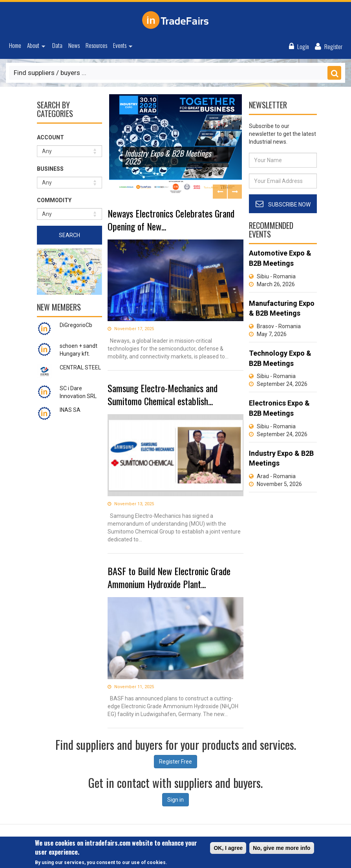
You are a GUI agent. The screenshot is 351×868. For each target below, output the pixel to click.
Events (121, 46)
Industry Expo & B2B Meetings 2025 (168, 157)
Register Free (175, 762)
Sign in (175, 800)
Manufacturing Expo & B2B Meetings (282, 308)
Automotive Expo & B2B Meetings (280, 258)
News (74, 45)
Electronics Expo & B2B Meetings (279, 408)
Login (303, 46)
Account (50, 137)
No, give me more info (282, 849)
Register (333, 46)
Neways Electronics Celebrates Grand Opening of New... (171, 220)
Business (50, 169)
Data (57, 45)
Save (334, 73)
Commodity (54, 200)
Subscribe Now (289, 205)
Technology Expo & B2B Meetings (280, 358)
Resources (96, 45)
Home (15, 45)
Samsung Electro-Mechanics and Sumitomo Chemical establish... (163, 394)
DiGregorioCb (76, 325)
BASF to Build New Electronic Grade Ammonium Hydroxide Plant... (169, 577)
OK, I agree (228, 849)
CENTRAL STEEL (80, 367)
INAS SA (70, 410)
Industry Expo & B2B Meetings (281, 458)
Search (69, 235)
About (35, 46)
